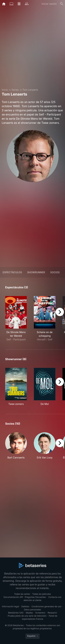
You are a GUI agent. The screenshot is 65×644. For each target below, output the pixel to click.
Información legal (10, 606)
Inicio (5, 90)
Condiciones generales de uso (46, 606)
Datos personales (32, 610)
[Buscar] (62, 4)
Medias (29, 613)
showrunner (36, 272)
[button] (16, 448)
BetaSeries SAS (16, 613)
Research (52, 613)
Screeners (40, 613)
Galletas (25, 606)
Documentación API (13, 597)
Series (15, 90)
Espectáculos (12, 272)
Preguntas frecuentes (35, 597)
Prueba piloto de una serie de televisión (27, 616)
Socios (55, 272)
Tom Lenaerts (30, 90)
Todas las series (22, 594)
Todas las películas (42, 594)
